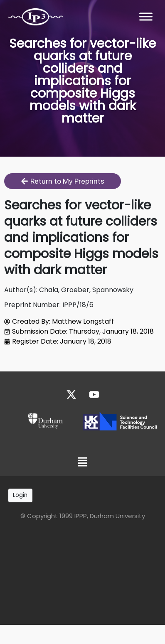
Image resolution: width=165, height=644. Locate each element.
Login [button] (20, 495)
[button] (82, 463)
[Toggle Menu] (146, 16)
